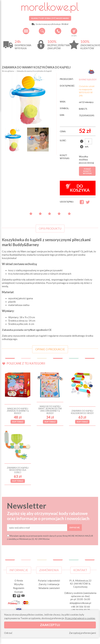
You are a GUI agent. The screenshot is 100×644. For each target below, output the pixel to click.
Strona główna (8, 71)
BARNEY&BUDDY (88, 79)
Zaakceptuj (50, 625)
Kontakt (19, 592)
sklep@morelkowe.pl (80, 603)
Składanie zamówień (49, 588)
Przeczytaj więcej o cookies (80, 618)
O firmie (19, 581)
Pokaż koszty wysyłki (87, 171)
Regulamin (19, 588)
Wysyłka (19, 584)
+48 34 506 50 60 (58, 31)
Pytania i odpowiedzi (49, 581)
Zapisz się (74, 527)
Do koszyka (78, 188)
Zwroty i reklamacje (49, 584)
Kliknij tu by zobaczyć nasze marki (50, 18)
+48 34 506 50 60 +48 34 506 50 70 (80, 608)
